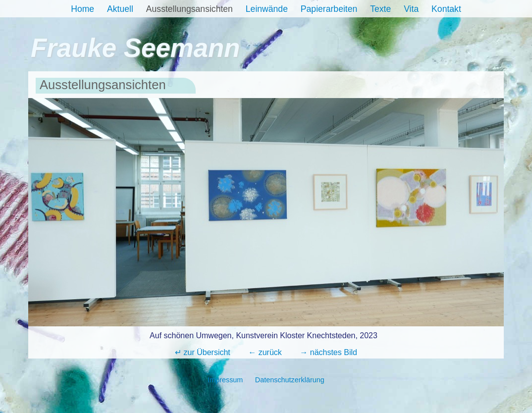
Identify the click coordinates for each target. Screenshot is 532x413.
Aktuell (120, 9)
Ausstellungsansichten (189, 9)
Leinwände (267, 9)
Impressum (225, 380)
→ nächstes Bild (328, 352)
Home (82, 9)
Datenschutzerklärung (290, 380)
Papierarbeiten (329, 9)
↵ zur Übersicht (203, 352)
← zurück (265, 352)
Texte (380, 9)
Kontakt (446, 9)
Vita (411, 9)
